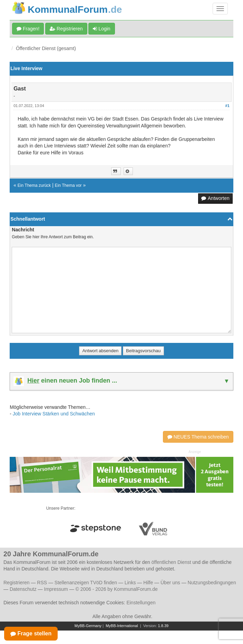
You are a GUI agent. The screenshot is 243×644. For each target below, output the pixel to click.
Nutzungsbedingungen (212, 583)
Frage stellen (31, 633)
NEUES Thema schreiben (198, 437)
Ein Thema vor (68, 185)
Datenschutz (23, 589)
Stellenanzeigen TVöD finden (86, 583)
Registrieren (66, 29)
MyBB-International (122, 626)
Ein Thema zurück (34, 185)
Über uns (170, 583)
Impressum (56, 589)
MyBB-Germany (88, 626)
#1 (227, 106)
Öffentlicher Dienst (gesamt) (46, 48)
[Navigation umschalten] (220, 9)
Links (130, 583)
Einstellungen (141, 603)
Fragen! (28, 29)
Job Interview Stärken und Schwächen (54, 414)
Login (101, 29)
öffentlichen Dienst (171, 562)
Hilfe (148, 583)
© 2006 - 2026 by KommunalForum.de (117, 589)
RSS (42, 583)
